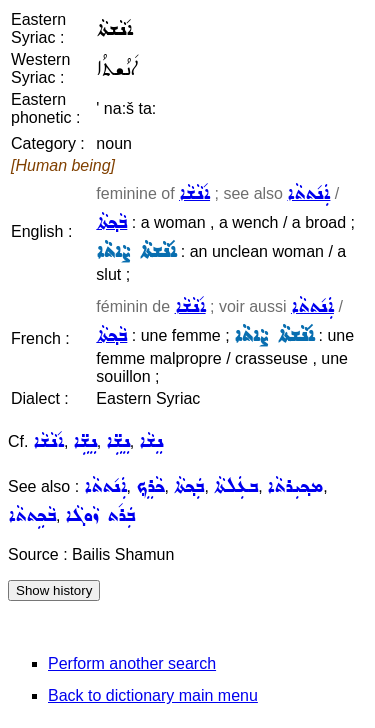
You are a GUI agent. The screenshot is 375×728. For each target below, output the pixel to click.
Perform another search (132, 663)
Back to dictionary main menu (153, 695)
